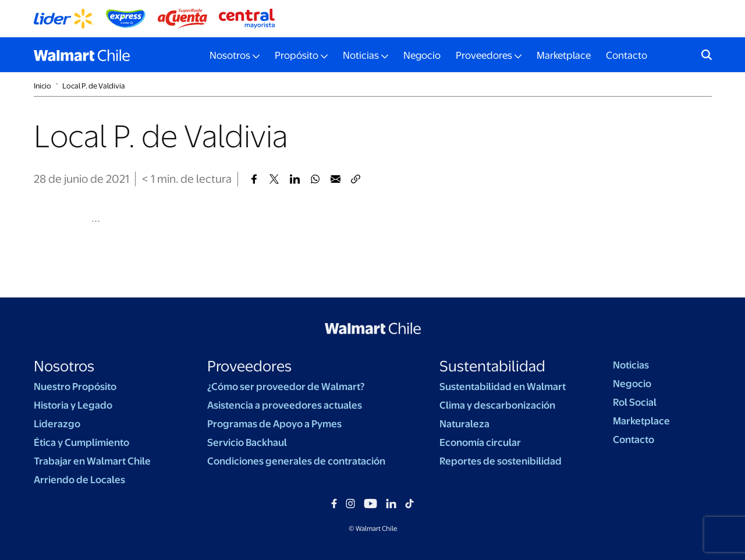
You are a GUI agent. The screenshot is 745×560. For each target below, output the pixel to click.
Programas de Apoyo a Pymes (274, 424)
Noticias (631, 365)
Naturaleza (464, 424)
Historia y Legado (73, 405)
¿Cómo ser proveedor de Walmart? (286, 387)
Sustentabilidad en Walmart (503, 387)
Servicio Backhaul (247, 442)
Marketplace (564, 55)
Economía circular (480, 442)
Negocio (422, 55)
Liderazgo (57, 424)
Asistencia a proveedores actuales (285, 405)
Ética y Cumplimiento (81, 442)
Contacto (627, 55)
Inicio (42, 86)
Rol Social (635, 402)
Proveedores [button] (484, 55)
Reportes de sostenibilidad (501, 461)
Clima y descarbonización (497, 405)
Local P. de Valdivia (94, 86)
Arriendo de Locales (79, 480)
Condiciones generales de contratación (296, 461)
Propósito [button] (297, 55)
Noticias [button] (361, 55)
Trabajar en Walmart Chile (92, 461)
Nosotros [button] (230, 55)
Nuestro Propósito (75, 387)
